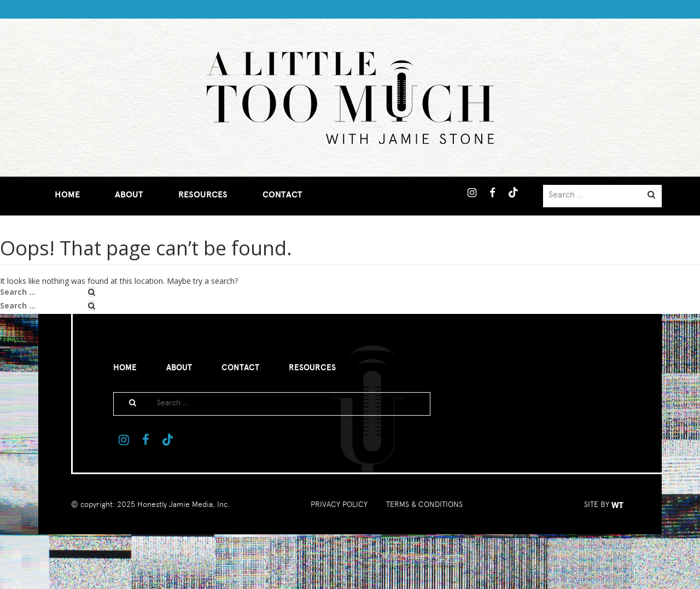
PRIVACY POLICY (339, 504)
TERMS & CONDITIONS (424, 504)
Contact (282, 195)
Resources (203, 195)
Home (67, 195)
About (129, 195)
